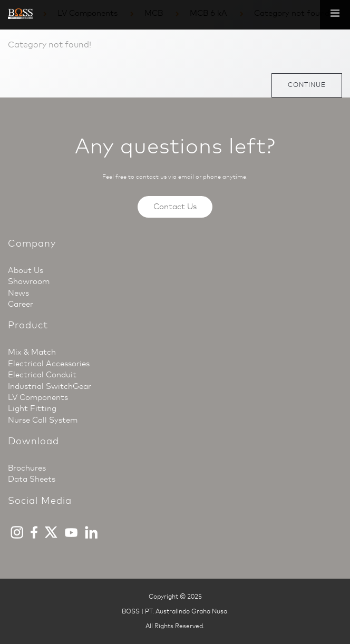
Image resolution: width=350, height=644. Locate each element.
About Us (26, 270)
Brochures (27, 468)
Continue (307, 85)
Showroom (29, 281)
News (18, 293)
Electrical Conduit (42, 375)
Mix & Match (32, 352)
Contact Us (175, 207)
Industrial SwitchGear (50, 386)
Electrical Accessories (49, 364)
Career (21, 304)
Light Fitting (32, 408)
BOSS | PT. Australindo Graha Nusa (174, 611)
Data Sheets (32, 479)
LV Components (38, 397)
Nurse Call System (43, 420)
